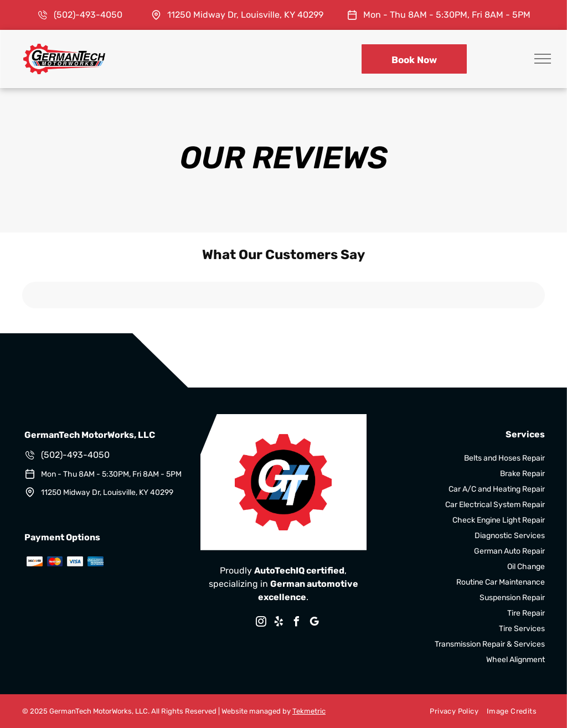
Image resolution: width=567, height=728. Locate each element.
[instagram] (261, 623)
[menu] (543, 59)
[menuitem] (450, 711)
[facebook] (297, 623)
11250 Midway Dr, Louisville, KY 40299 (245, 15)
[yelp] (279, 623)
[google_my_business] (315, 623)
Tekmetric (309, 711)
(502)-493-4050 (88, 15)
